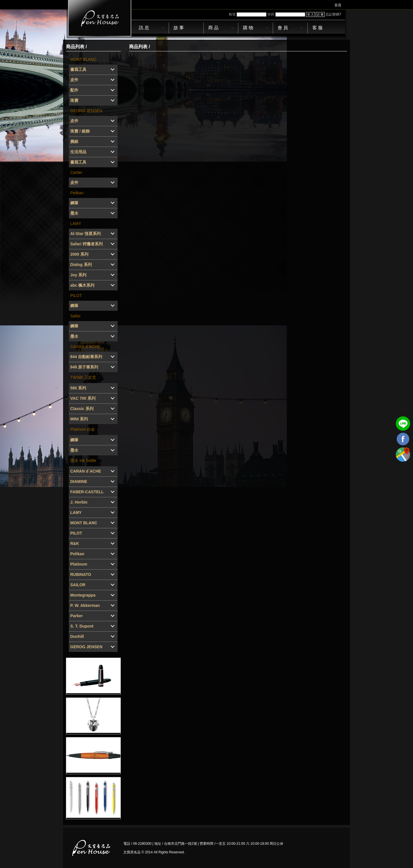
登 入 (310, 14)
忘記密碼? (333, 14)
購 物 (248, 28)
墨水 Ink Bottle (83, 461)
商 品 (213, 28)
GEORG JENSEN (86, 111)
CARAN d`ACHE (85, 347)
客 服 (317, 28)
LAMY (76, 224)
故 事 (179, 28)
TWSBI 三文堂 (83, 377)
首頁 (338, 5)
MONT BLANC (83, 59)
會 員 (283, 28)
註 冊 (320, 14)
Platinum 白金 (83, 429)
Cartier (76, 172)
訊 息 (144, 28)
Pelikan (77, 193)
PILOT (76, 296)
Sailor (75, 316)
